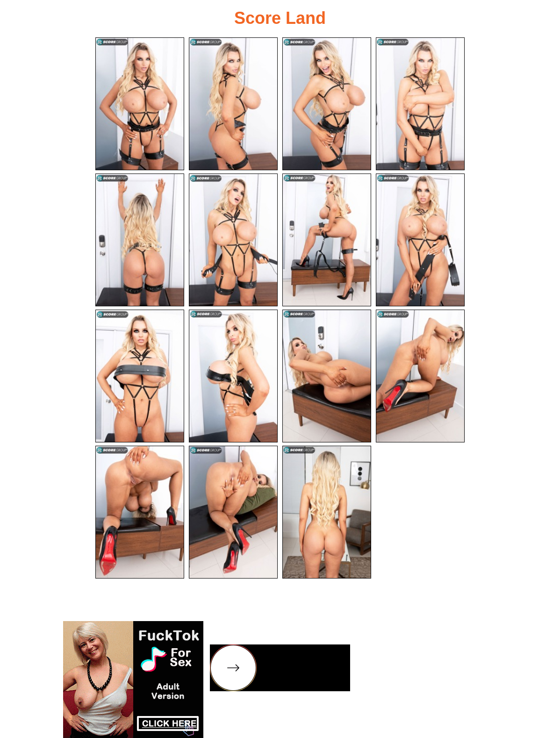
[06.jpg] (233, 240)
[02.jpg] (233, 104)
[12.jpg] (420, 376)
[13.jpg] (140, 512)
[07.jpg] (327, 240)
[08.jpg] (420, 240)
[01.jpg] (140, 104)
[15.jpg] (327, 512)
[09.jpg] (140, 376)
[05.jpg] (140, 240)
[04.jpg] (420, 104)
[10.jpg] (233, 376)
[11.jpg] (327, 376)
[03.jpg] (327, 104)
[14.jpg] (233, 512)
